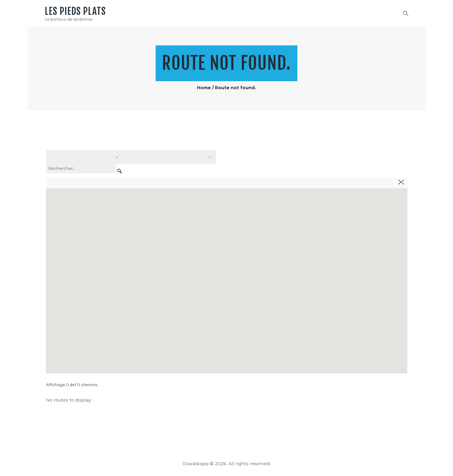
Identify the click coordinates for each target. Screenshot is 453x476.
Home (204, 88)
